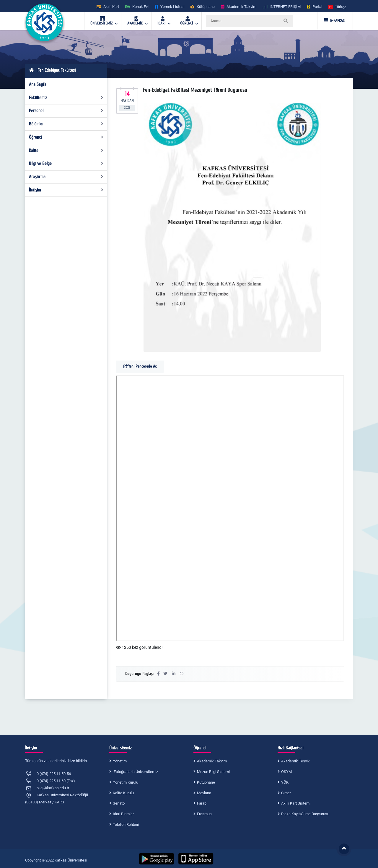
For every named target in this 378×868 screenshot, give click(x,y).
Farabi (202, 803)
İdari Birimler (123, 814)
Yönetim (120, 761)
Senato (119, 803)
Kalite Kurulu (123, 793)
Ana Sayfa (38, 84)
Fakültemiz (66, 98)
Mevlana (204, 793)
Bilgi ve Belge (66, 163)
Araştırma (66, 177)
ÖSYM (286, 772)
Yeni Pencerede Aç (140, 366)
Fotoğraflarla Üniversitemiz (135, 772)
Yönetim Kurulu (126, 782)
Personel (66, 111)
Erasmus (204, 814)
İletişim (66, 190)
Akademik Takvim (212, 761)
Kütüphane (206, 782)
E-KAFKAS (334, 21)
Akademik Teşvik (295, 761)
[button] (338, 7)
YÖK (285, 782)
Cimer (286, 793)
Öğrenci (66, 137)
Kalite (66, 150)
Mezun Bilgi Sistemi (213, 772)
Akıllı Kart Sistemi (296, 803)
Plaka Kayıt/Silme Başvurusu (305, 814)
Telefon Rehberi (126, 824)
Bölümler (66, 124)
